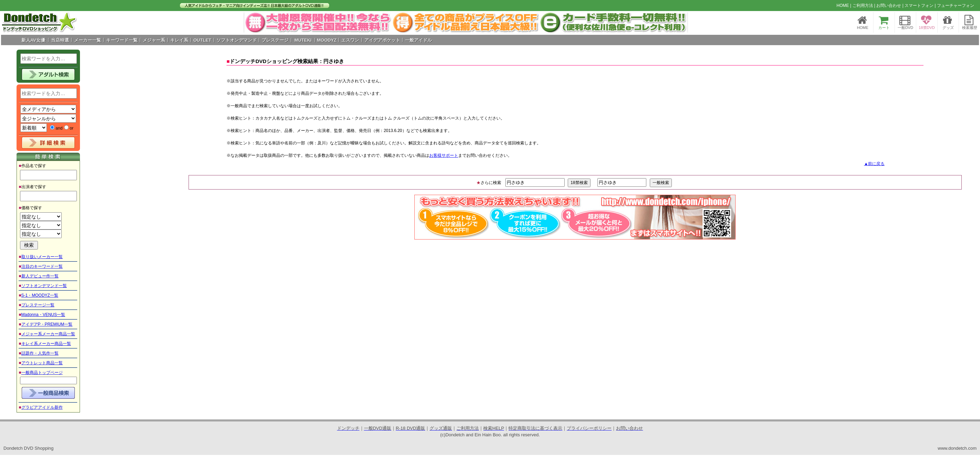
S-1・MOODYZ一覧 (40, 295)
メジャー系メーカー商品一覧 (48, 334)
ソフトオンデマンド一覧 (44, 286)
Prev (253, 22)
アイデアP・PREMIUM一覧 (47, 324)
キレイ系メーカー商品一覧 (46, 344)
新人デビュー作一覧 (40, 276)
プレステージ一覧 (38, 305)
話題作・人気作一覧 (40, 353)
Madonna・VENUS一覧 (43, 315)
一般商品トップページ (42, 373)
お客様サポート (444, 155)
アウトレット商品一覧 (42, 363)
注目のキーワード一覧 (42, 266)
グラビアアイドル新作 (42, 407)
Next (678, 22)
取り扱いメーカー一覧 (42, 257)
